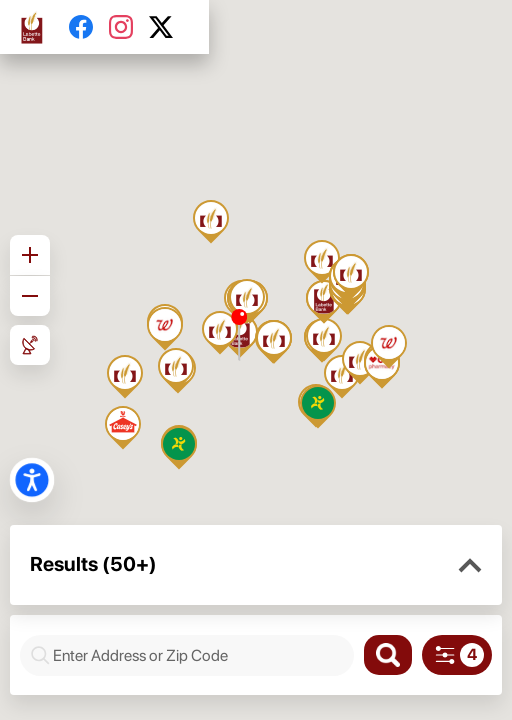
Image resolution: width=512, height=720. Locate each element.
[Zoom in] (30, 255)
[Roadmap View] (30, 345)
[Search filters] (457, 655)
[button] (470, 566)
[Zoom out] (30, 296)
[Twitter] (169, 27)
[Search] (388, 655)
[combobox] (197, 655)
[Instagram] (129, 27)
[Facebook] (89, 27)
